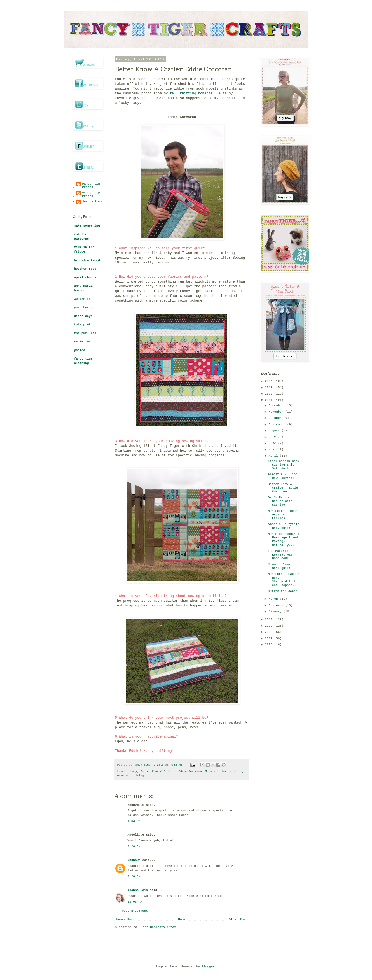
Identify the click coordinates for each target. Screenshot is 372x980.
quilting (237, 771)
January (276, 612)
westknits (82, 299)
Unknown (134, 860)
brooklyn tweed (87, 260)
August (275, 431)
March (274, 599)
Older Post (238, 920)
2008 (270, 632)
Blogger (208, 967)
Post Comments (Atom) (159, 927)
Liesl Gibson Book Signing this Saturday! (284, 465)
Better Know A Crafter (158, 771)
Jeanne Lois (138, 890)
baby (134, 771)
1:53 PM (134, 821)
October (276, 418)
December (277, 405)
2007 (270, 638)
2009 (270, 626)
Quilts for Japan (283, 591)
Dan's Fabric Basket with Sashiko (280, 501)
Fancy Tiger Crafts (92, 186)
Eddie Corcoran (190, 771)
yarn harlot (84, 307)
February (277, 605)
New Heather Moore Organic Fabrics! (284, 515)
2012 (270, 394)
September (278, 424)
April (274, 456)
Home (182, 920)
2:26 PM (134, 876)
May (272, 449)
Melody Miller (216, 771)
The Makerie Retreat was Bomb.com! (280, 555)
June (273, 443)
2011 (270, 400)
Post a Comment (135, 911)
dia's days (83, 316)
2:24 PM (134, 846)
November (277, 412)
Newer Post (126, 920)
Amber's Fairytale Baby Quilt (284, 526)
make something (87, 226)
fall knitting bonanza (191, 94)
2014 (270, 381)
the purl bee (85, 333)
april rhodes (85, 277)
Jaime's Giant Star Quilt (280, 566)
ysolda (80, 350)
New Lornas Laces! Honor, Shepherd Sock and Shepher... (284, 580)
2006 (270, 645)
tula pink (82, 325)
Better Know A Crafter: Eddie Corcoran (283, 488)
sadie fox (82, 342)
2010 (270, 619)
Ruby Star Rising (131, 776)
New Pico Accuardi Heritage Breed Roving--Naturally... (284, 540)
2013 (270, 388)
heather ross (85, 269)
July (273, 437)
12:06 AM (135, 902)
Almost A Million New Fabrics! (283, 476)
